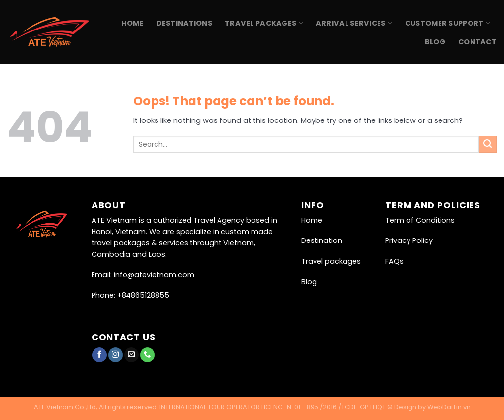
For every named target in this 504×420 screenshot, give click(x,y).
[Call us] (148, 355)
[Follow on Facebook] (99, 355)
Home (132, 23)
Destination (322, 240)
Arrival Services (354, 23)
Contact (477, 42)
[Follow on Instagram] (116, 355)
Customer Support (448, 23)
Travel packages (331, 261)
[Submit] (488, 145)
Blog (435, 42)
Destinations (184, 23)
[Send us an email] (131, 355)
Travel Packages (264, 23)
